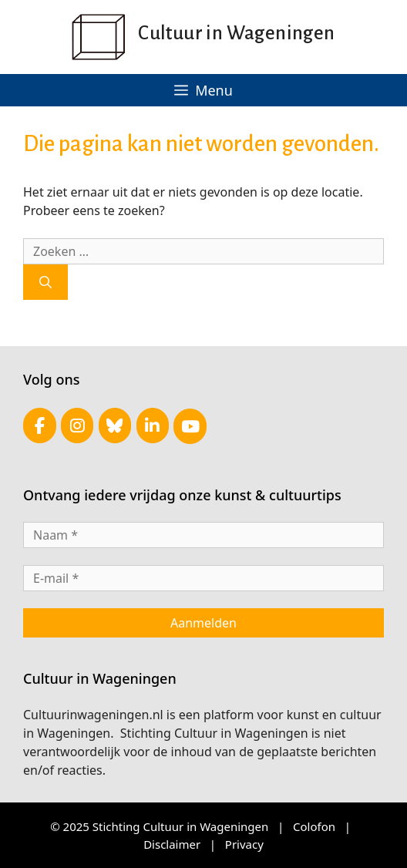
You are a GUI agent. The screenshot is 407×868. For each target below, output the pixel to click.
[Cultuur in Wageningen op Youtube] (190, 426)
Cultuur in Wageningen (236, 33)
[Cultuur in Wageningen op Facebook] (40, 426)
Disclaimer (172, 844)
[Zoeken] (45, 282)
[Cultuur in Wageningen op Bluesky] (115, 426)
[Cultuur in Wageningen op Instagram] (77, 426)
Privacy (244, 844)
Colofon (314, 826)
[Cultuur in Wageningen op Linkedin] (153, 426)
